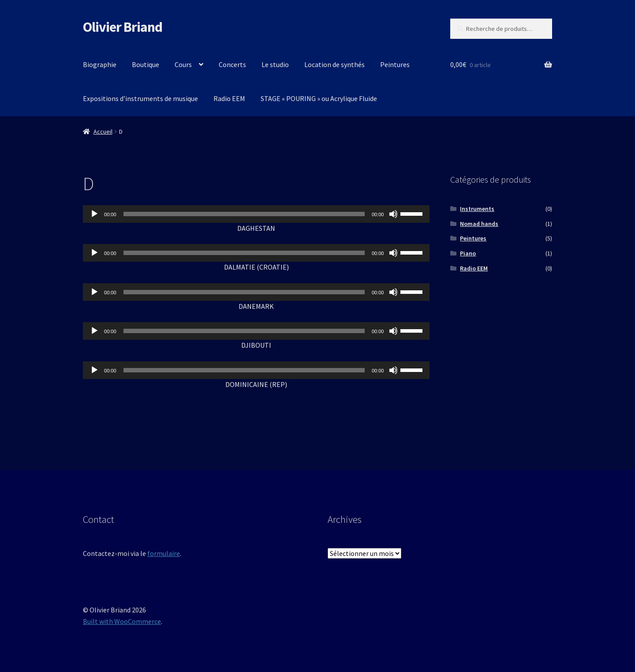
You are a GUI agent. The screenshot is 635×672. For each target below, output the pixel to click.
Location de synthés (334, 64)
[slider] (244, 214)
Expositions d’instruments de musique (140, 98)
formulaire (164, 553)
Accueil (103, 131)
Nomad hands (479, 224)
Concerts (232, 64)
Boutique (146, 64)
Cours (183, 64)
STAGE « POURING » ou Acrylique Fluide (319, 98)
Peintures (395, 64)
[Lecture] (94, 214)
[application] (256, 214)
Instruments (477, 209)
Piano (468, 253)
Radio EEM (229, 98)
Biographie (100, 64)
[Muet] (393, 214)
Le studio (275, 64)
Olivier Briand (123, 27)
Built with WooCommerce (122, 621)
